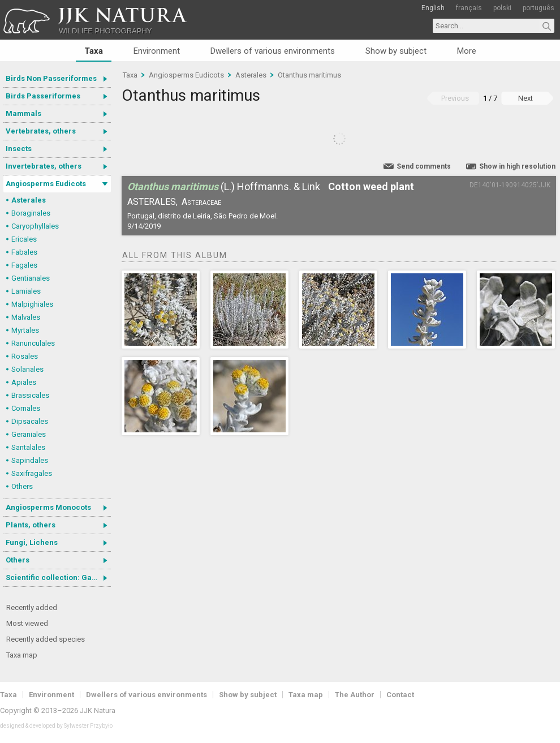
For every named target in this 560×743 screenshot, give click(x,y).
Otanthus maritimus (309, 75)
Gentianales (31, 278)
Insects (19, 149)
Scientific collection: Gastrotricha (58, 577)
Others (22, 486)
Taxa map (22, 655)
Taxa (94, 51)
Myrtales (25, 330)
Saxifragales (32, 473)
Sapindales (30, 460)
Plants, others (31, 525)
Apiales (24, 382)
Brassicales (30, 395)
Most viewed (27, 623)
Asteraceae (201, 202)
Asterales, (152, 202)
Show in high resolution (517, 166)
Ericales (24, 239)
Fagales (24, 265)
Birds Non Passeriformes (51, 78)
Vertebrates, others (41, 131)
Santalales (28, 447)
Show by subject (396, 51)
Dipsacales (30, 421)
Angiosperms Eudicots (46, 184)
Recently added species (46, 639)
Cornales (26, 408)
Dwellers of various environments (273, 51)
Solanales (27, 369)
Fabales (24, 252)
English (433, 8)
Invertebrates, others (44, 166)
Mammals (23, 113)
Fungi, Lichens (32, 542)
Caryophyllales (35, 226)
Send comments (424, 166)
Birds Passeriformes (43, 96)
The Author (355, 695)
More (467, 51)
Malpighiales (32, 304)
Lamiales (26, 291)
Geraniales (29, 434)
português (539, 8)
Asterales (29, 200)
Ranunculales (33, 343)
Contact (400, 695)
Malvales (26, 317)
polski (502, 8)
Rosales (25, 356)
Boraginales (31, 213)
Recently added (32, 607)
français (469, 8)
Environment (157, 51)
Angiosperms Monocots (48, 507)
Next (525, 98)
